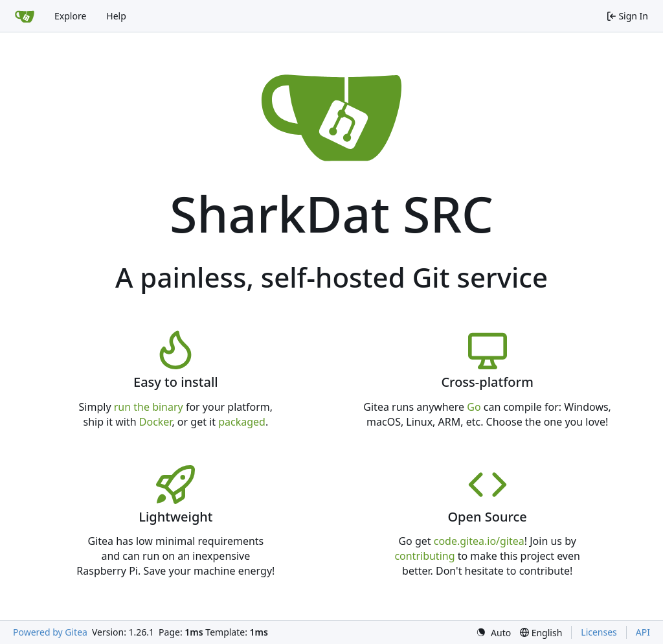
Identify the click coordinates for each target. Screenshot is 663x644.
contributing (424, 556)
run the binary (149, 407)
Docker (156, 422)
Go (474, 407)
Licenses (599, 632)
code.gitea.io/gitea (479, 541)
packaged (242, 422)
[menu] (493, 633)
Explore (70, 16)
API (643, 632)
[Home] (25, 16)
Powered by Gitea (50, 632)
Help (116, 16)
